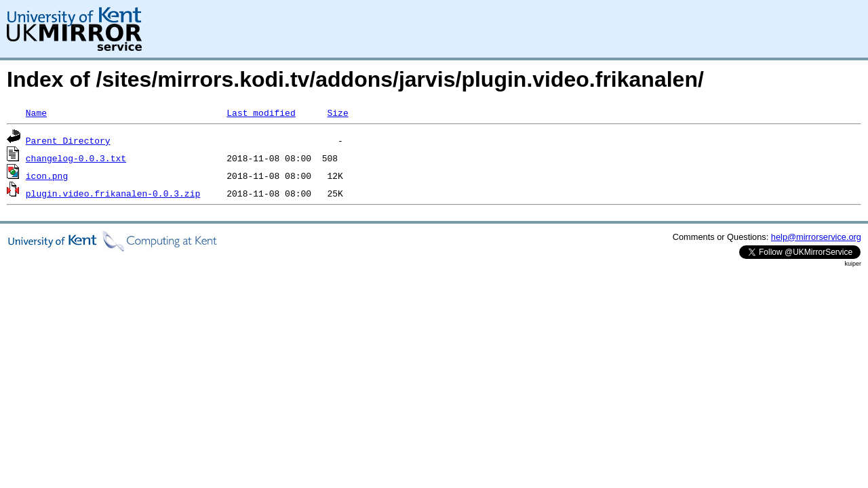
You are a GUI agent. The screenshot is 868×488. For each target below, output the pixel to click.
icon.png (47, 176)
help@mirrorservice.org (816, 237)
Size (337, 113)
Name (36, 113)
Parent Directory (68, 140)
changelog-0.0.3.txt (76, 158)
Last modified (261, 113)
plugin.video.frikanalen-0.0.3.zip (113, 193)
